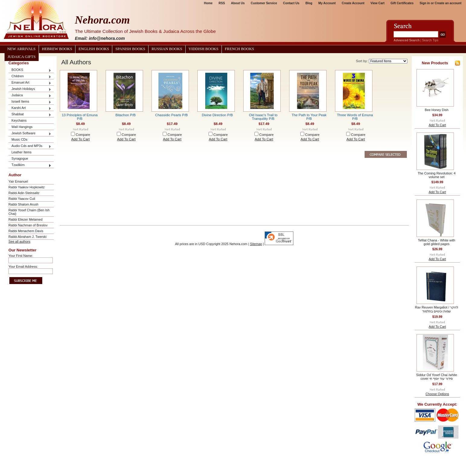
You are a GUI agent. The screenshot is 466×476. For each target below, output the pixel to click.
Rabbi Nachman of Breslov (28, 225)
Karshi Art (30, 108)
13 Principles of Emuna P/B (80, 117)
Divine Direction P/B (217, 115)
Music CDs (19, 139)
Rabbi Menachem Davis (26, 231)
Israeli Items (30, 102)
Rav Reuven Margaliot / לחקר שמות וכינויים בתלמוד (437, 309)
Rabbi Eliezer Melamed (25, 219)
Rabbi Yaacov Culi (22, 199)
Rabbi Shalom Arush (23, 204)
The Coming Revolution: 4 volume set (437, 175)
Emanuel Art (30, 83)
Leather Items (22, 152)
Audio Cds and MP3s (30, 146)
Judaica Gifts (22, 57)
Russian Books (167, 49)
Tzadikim (30, 165)
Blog (309, 3)
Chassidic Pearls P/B (171, 115)
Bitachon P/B (126, 115)
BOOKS (30, 70)
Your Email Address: (23, 267)
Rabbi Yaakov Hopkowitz (27, 187)
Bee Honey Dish (437, 110)
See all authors (19, 241)
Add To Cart (80, 139)
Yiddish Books (204, 49)
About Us (238, 3)
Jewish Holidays (30, 89)
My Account (327, 3)
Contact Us (291, 3)
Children (30, 77)
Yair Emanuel (18, 181)
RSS (222, 3)
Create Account (353, 3)
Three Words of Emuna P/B (355, 117)
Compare (83, 135)
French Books (239, 49)
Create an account (448, 3)
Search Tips (430, 40)
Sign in (425, 3)
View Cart (378, 3)
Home (208, 3)
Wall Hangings (22, 127)
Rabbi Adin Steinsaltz (24, 193)
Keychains (19, 120)
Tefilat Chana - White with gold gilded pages (437, 242)
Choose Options (437, 394)
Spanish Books (130, 49)
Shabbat (30, 115)
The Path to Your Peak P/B (309, 117)
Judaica (30, 96)
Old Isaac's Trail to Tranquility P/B (263, 117)
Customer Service (264, 3)
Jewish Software (30, 134)
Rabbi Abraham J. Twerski (27, 237)
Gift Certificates (402, 3)
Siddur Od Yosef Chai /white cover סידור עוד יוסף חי (437, 377)
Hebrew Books (57, 49)
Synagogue (20, 158)
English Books (94, 49)
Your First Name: (21, 256)
